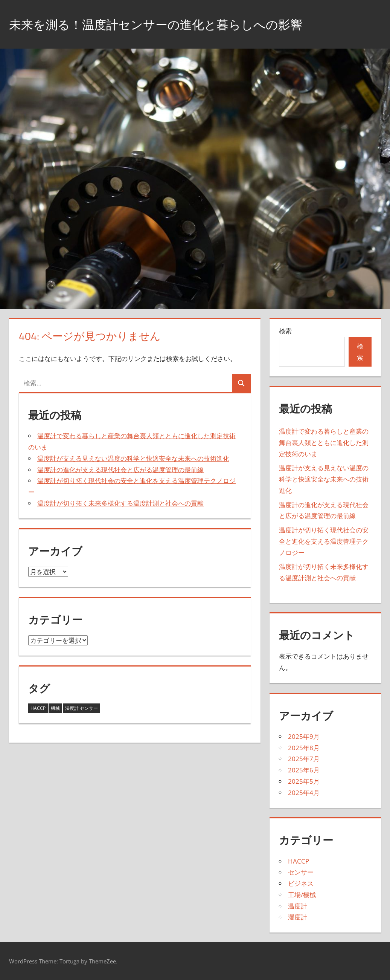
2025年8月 (304, 748)
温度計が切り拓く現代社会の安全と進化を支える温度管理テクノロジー (324, 541)
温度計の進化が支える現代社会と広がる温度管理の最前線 (120, 470)
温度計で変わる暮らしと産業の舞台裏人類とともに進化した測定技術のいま (324, 443)
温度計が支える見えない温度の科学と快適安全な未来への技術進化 (133, 458)
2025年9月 (304, 736)
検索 (285, 331)
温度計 (298, 906)
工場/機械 (302, 895)
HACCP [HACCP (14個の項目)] (38, 708)
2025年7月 (304, 759)
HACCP (299, 861)
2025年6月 (304, 770)
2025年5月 (304, 781)
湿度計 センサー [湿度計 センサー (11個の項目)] (82, 708)
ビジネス (301, 883)
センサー (301, 872)
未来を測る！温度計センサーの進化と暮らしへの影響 (174, 24)
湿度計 (298, 917)
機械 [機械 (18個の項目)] (55, 708)
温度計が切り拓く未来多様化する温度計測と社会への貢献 (120, 503)
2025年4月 (304, 793)
